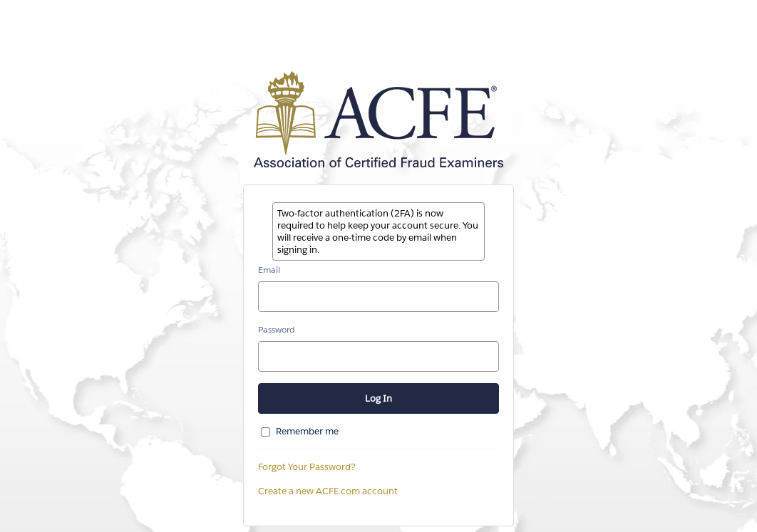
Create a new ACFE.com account (328, 491)
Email (269, 270)
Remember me (307, 431)
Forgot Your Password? (307, 467)
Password (276, 329)
